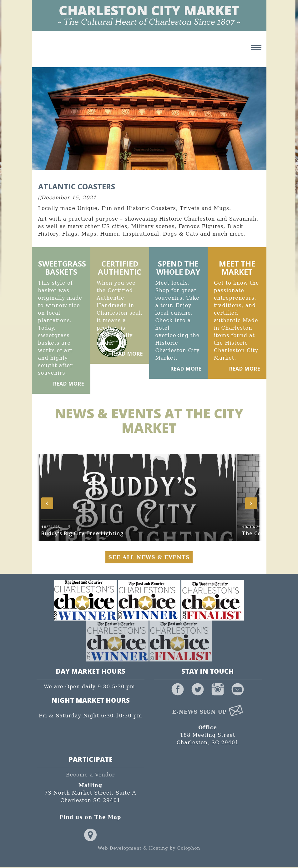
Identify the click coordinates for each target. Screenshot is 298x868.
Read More (69, 384)
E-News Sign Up (208, 712)
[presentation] (47, 504)
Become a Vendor (91, 775)
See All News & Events (149, 558)
